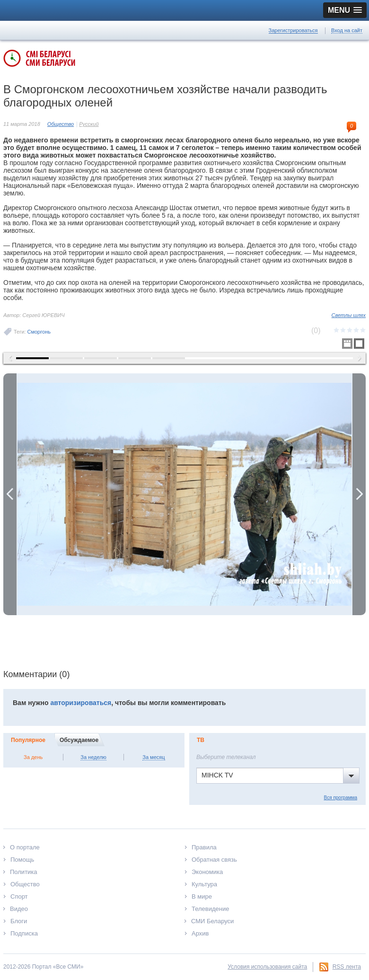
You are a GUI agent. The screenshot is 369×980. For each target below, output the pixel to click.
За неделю (93, 757)
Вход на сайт (347, 30)
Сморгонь (39, 332)
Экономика (207, 872)
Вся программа (341, 798)
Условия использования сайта (267, 967)
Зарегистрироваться (293, 30)
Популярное (28, 740)
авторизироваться (81, 703)
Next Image (359, 494)
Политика (24, 872)
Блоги (19, 921)
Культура (204, 884)
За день (33, 757)
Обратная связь (214, 860)
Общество (61, 124)
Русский (89, 124)
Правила (204, 847)
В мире (202, 896)
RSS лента (347, 967)
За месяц (154, 757)
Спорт (19, 896)
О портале (25, 847)
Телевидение (210, 909)
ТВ (201, 740)
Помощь (22, 860)
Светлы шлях (349, 315)
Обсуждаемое (79, 740)
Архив (200, 933)
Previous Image (10, 494)
